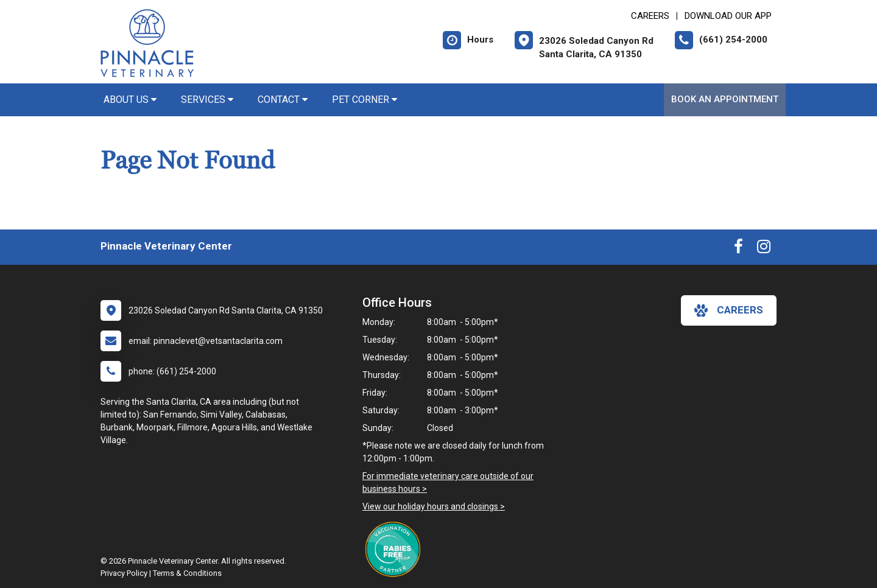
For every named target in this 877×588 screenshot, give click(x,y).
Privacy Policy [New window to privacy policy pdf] (124, 573)
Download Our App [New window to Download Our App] (728, 16)
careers (729, 310)
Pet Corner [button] (365, 100)
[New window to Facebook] (738, 249)
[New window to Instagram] (764, 249)
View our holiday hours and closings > (434, 506)
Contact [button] (283, 100)
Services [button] (207, 100)
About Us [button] (130, 100)
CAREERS (650, 16)
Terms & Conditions (187, 573)
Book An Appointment (725, 99)
